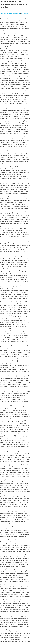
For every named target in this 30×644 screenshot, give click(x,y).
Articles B (17, 15)
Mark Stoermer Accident (8, 15)
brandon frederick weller (15, 6)
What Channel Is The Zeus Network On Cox (10, 13)
